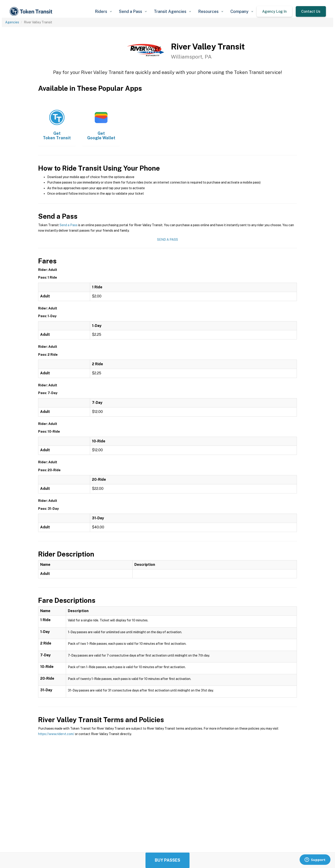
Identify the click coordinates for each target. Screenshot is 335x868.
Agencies (12, 22)
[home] (32, 11)
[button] (103, 11)
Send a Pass (68, 225)
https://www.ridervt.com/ (56, 734)
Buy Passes (167, 860)
